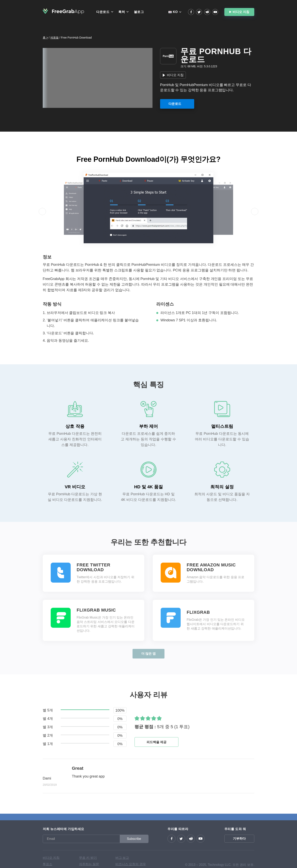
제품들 (54, 38)
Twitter (199, 12)
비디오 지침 (241, 12)
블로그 (139, 12)
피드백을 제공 (156, 742)
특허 (122, 12)
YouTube (215, 12)
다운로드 (103, 12)
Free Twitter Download (94, 567)
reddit (207, 12)
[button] (42, 212)
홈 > (45, 38)
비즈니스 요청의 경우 (131, 864)
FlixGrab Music (96, 610)
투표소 (48, 864)
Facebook (191, 12)
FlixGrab (198, 612)
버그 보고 (122, 858)
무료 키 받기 (88, 858)
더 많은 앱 (149, 654)
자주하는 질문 (89, 864)
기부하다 (239, 839)
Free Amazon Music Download (211, 567)
